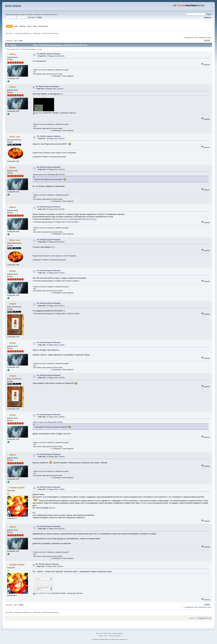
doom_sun (15, 137)
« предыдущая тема (191, 37)
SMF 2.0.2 (100, 633)
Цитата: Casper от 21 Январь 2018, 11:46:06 (48, 422)
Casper (13, 304)
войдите (38, 14)
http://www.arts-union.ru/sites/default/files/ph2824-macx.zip (74, 219)
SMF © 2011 (108, 633)
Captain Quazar (17, 487)
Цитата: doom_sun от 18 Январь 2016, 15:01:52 (49, 175)
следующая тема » (205, 37)
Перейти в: (192, 618)
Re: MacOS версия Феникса (49, 54)
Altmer (13, 54)
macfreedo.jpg (39, 113)
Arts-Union (13, 6)
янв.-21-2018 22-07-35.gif (42, 593)
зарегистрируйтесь (51, 14)
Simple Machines (117, 633)
